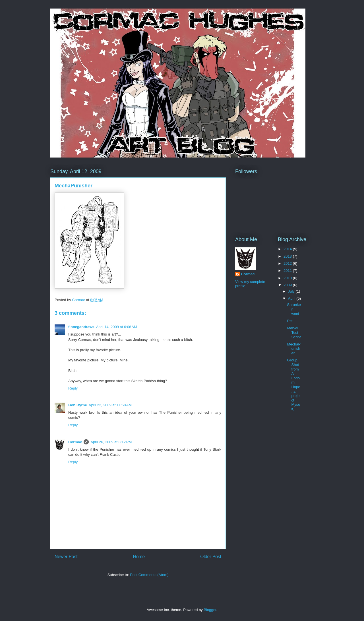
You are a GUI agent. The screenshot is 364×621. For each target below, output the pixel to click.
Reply (73, 388)
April (292, 298)
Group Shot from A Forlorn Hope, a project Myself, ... (293, 385)
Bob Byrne (78, 405)
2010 (288, 278)
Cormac (75, 442)
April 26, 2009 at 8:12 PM (111, 442)
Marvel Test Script (294, 332)
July (292, 291)
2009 (288, 285)
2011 (288, 271)
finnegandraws (81, 327)
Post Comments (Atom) (149, 575)
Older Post (211, 557)
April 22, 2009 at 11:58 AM (110, 405)
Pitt (290, 321)
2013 (288, 256)
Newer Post (66, 557)
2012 (288, 263)
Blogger (210, 610)
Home (139, 557)
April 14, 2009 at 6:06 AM (117, 327)
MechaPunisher (294, 349)
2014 (288, 249)
